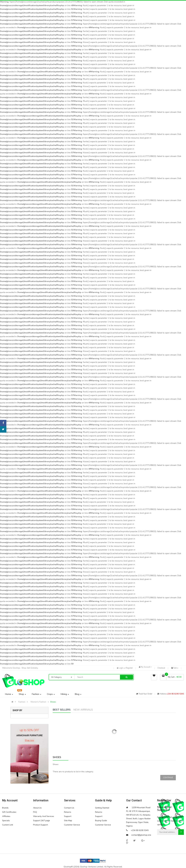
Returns (68, 812)
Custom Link (8, 825)
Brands (5, 808)
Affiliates (6, 816)
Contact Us (69, 808)
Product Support (40, 825)
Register (129, 668)
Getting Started (102, 808)
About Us (37, 808)
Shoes (53, 702)
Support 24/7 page (42, 821)
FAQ (35, 812)
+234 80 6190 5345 (175, 694)
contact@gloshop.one (141, 835)
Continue (168, 778)
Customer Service (72, 825)
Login (121, 668)
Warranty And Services (44, 816)
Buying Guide (101, 821)
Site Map (68, 821)
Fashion (22, 702)
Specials (6, 821)
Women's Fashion (38, 702)
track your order (144, 694)
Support (68, 816)
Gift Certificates (9, 812)
